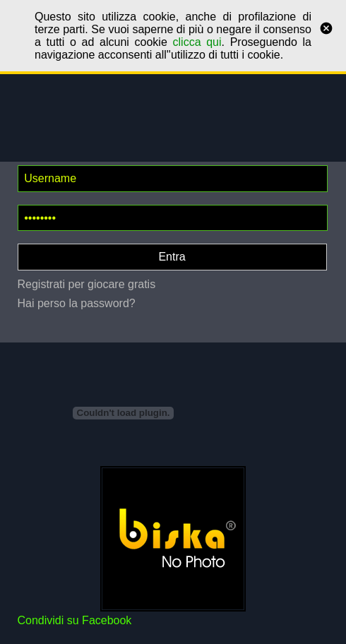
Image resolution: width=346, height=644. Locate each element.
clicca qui (197, 42)
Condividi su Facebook (75, 620)
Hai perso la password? (77, 303)
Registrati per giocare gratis (87, 284)
